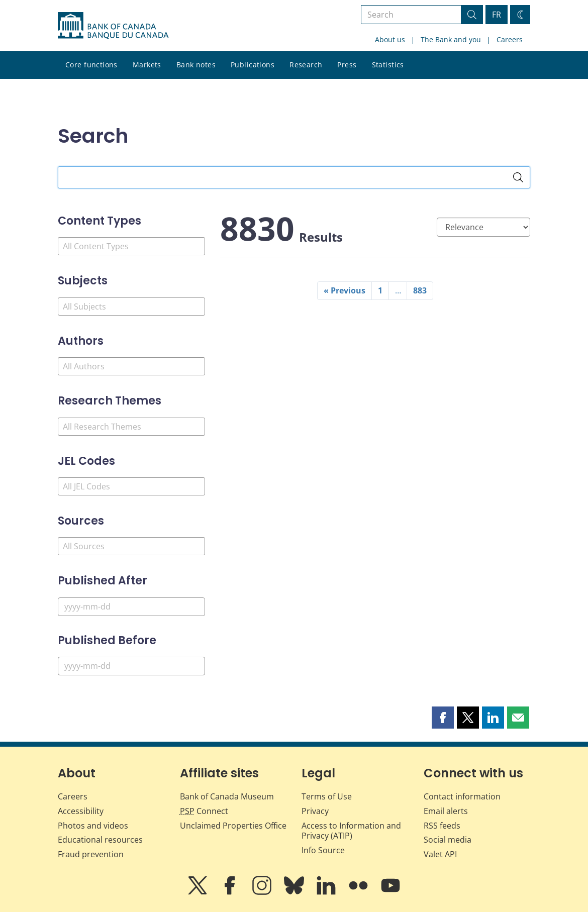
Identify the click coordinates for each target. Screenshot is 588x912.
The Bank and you (451, 39)
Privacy (315, 811)
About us (390, 39)
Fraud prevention (91, 854)
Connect (204, 811)
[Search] (518, 177)
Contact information (462, 796)
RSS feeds (442, 826)
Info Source (323, 850)
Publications (253, 65)
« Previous (345, 290)
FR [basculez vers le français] (497, 15)
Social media (448, 840)
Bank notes (196, 65)
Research (306, 65)
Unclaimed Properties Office (233, 826)
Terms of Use (327, 796)
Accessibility (81, 811)
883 (420, 290)
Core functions (91, 65)
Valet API (440, 854)
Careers (510, 39)
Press (347, 65)
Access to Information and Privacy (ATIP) (351, 831)
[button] (443, 718)
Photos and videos (93, 826)
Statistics (388, 65)
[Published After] (131, 607)
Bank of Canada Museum (227, 796)
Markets (147, 65)
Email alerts (446, 811)
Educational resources (100, 840)
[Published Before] (131, 666)
